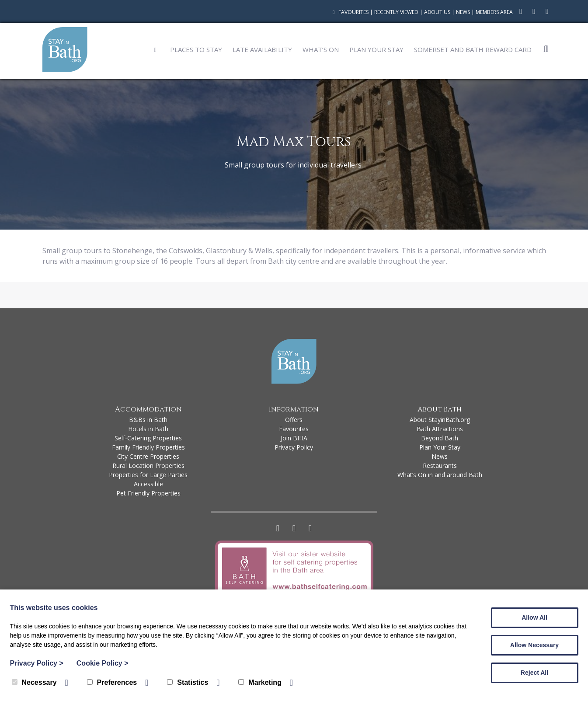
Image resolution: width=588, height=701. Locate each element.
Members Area (494, 12)
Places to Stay (196, 49)
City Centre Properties (148, 456)
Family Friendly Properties (148, 447)
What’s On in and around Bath (440, 475)
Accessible (148, 484)
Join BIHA (294, 438)
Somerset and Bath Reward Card (473, 49)
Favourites (350, 12)
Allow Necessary (534, 645)
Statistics (188, 682)
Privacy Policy (294, 447)
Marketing (260, 682)
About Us (437, 12)
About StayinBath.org (440, 420)
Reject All (534, 673)
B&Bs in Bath (148, 420)
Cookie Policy (103, 663)
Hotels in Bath (148, 429)
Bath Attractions (440, 429)
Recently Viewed (396, 12)
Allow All (534, 617)
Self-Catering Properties (148, 438)
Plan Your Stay (376, 49)
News (463, 12)
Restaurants (440, 466)
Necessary (34, 682)
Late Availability (262, 49)
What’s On (321, 49)
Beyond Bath (440, 438)
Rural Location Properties (148, 466)
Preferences (112, 682)
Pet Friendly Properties (148, 493)
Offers (294, 420)
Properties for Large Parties (148, 475)
